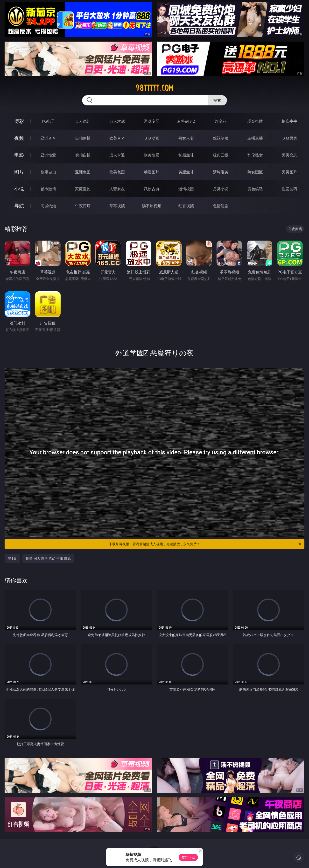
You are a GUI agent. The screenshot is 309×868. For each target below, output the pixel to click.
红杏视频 (186, 206)
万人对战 (117, 121)
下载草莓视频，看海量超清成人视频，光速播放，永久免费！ (205, 544)
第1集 (12, 558)
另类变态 (289, 155)
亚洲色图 (83, 172)
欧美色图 (117, 172)
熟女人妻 (186, 138)
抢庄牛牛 (289, 121)
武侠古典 (152, 189)
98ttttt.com (154, 88)
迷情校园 (186, 189)
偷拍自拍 (83, 155)
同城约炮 (48, 206)
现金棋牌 (255, 121)
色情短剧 (221, 206)
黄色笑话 (255, 189)
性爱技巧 (289, 189)
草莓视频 (117, 206)
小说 (19, 189)
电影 (19, 155)
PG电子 (48, 121)
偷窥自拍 (48, 172)
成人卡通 (117, 155)
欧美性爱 (152, 155)
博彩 (19, 121)
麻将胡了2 (186, 121)
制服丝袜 (186, 155)
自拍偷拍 (83, 138)
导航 (19, 206)
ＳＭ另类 (289, 138)
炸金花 (221, 121)
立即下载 (188, 857)
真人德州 (83, 121)
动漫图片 (152, 172)
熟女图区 (255, 172)
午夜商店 (83, 206)
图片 (19, 172)
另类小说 (221, 189)
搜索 (217, 100)
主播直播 (255, 138)
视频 (19, 138)
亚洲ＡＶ (48, 138)
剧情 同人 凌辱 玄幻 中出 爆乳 (48, 558)
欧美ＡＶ (117, 138)
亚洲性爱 (48, 155)
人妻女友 (117, 189)
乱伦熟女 (255, 155)
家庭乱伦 (83, 189)
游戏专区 (152, 121)
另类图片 (289, 172)
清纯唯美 (221, 172)
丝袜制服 (221, 138)
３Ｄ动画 (152, 138)
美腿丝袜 (186, 172)
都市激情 (48, 189)
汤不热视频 (152, 206)
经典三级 (221, 155)
